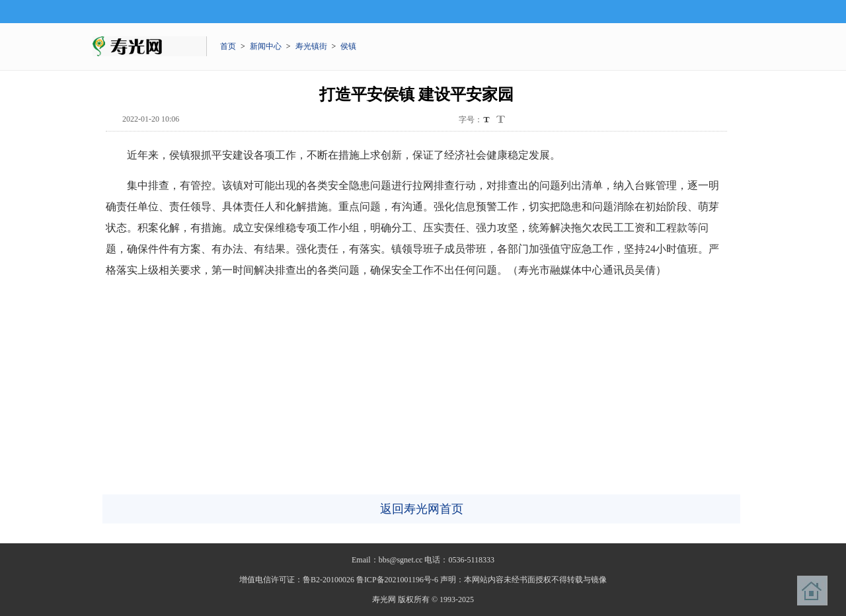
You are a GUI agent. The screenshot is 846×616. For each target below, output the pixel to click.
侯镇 (348, 46)
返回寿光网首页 (422, 509)
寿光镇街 (311, 46)
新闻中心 (266, 46)
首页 (228, 46)
